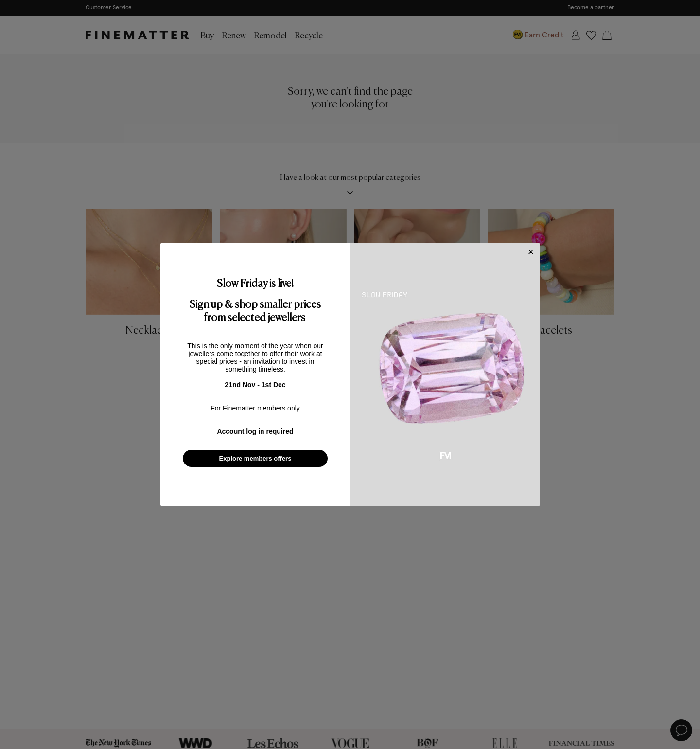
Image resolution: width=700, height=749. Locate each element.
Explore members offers (255, 458)
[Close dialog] (531, 252)
